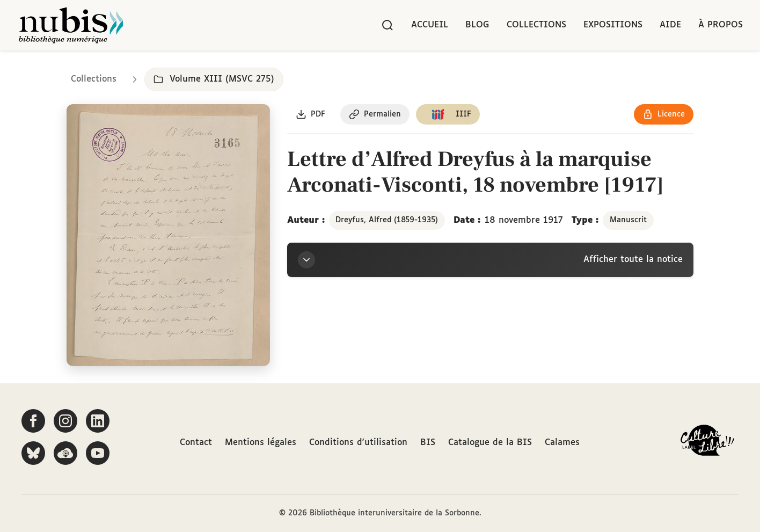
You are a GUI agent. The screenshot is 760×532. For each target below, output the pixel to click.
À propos (721, 25)
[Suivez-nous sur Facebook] (33, 421)
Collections (536, 25)
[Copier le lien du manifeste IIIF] (448, 114)
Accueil (430, 25)
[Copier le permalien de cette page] (375, 114)
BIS (428, 443)
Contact (196, 443)
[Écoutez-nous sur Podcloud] (65, 453)
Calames (562, 443)
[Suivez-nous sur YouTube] (98, 453)
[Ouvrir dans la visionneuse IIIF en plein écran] (168, 235)
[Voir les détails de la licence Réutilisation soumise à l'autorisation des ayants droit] (664, 114)
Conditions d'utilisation (358, 443)
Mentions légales (261, 443)
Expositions (613, 25)
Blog (477, 25)
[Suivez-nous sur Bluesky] (33, 453)
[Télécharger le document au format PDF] (310, 114)
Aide (670, 25)
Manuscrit (628, 220)
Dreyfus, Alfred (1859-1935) (387, 220)
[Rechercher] (388, 25)
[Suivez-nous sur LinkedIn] (98, 421)
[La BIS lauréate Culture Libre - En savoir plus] (707, 443)
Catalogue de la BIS (490, 443)
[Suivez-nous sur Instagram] (65, 421)
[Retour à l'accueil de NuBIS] (71, 25)
